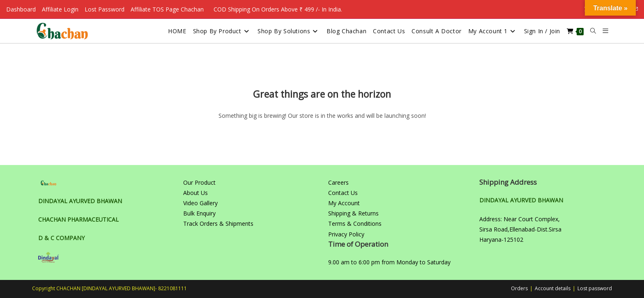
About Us (195, 193)
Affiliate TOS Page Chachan (167, 9)
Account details (553, 288)
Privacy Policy (346, 234)
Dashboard (21, 9)
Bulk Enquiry (199, 213)
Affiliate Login (60, 9)
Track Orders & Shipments (218, 223)
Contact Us (343, 193)
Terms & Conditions (355, 223)
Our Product (199, 182)
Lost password (595, 288)
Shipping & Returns (353, 213)
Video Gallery (200, 203)
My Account (344, 203)
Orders (519, 288)
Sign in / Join (542, 31)
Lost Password (105, 9)
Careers (338, 182)
